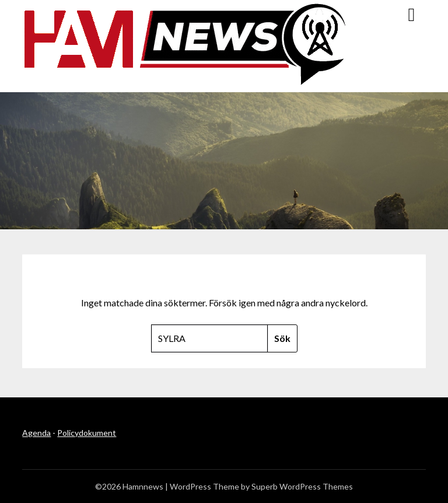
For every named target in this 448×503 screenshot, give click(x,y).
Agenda (36, 433)
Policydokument (87, 433)
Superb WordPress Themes (302, 486)
